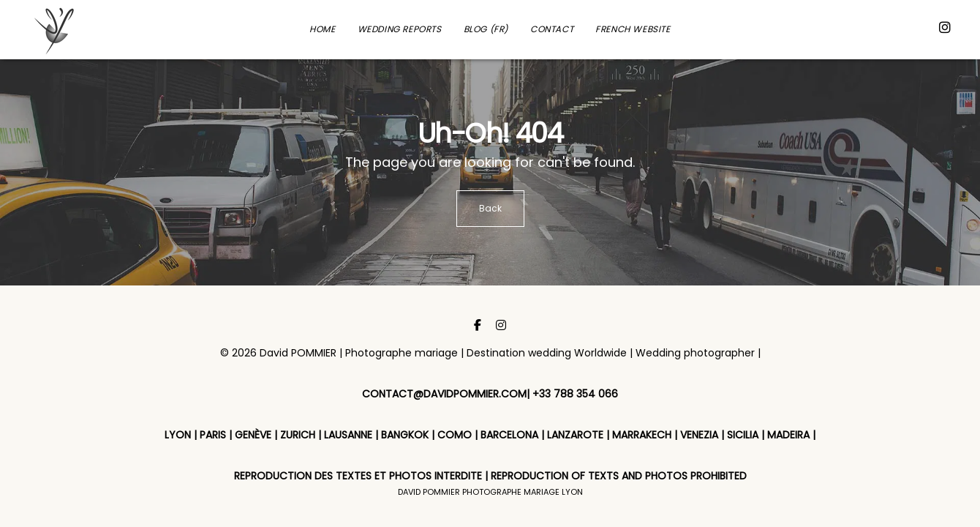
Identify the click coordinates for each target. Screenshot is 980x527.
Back (490, 208)
